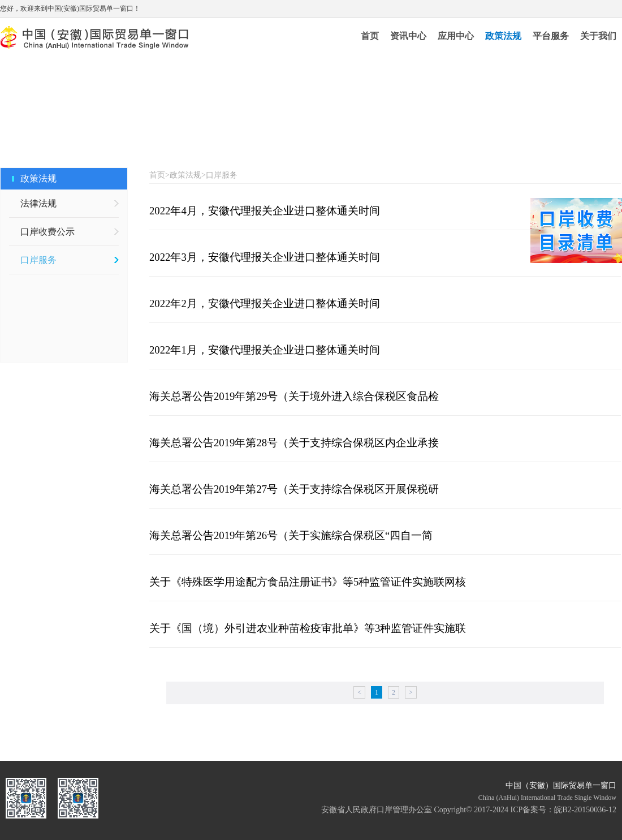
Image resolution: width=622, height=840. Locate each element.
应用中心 (456, 36)
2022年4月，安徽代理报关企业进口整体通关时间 (265, 211)
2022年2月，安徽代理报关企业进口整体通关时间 (265, 303)
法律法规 (38, 203)
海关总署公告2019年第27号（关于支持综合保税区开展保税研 (294, 489)
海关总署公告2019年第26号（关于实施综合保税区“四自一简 (291, 535)
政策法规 (503, 36)
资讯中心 (408, 36)
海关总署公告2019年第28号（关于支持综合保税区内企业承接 (294, 443)
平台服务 (551, 36)
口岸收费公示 (47, 232)
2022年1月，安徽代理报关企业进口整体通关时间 (265, 350)
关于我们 (598, 36)
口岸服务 (38, 260)
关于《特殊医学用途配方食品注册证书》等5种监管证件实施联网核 (308, 582)
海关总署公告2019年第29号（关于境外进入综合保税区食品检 (294, 396)
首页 (370, 36)
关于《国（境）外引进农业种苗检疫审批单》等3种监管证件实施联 (308, 628)
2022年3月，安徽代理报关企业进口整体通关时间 (265, 257)
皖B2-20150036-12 (585, 810)
